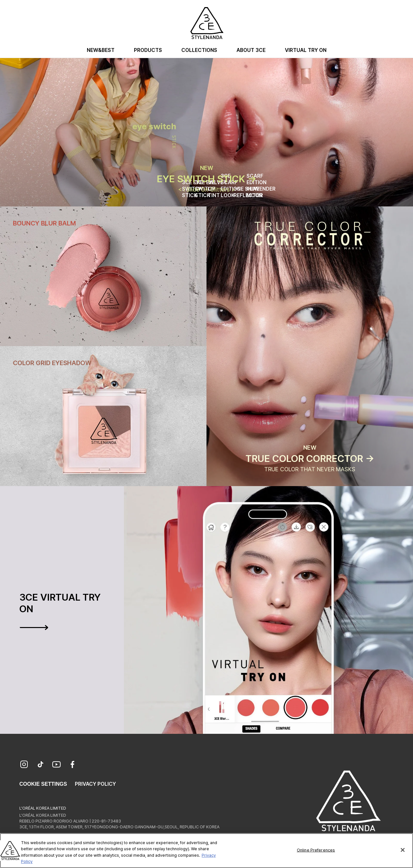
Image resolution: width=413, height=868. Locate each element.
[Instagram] (24, 765)
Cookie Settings (43, 784)
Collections (199, 50)
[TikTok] (40, 765)
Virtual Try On (306, 50)
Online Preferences (316, 851)
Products (148, 50)
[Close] (403, 851)
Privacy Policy (95, 784)
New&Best (101, 50)
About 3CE (251, 50)
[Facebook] (73, 765)
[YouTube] (56, 765)
